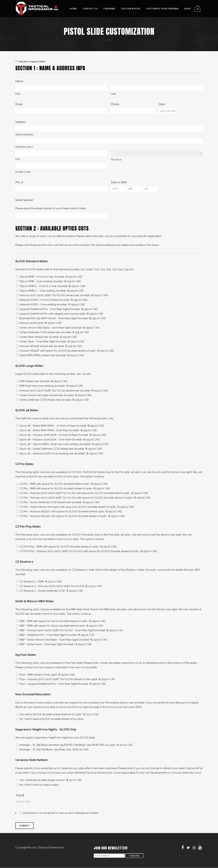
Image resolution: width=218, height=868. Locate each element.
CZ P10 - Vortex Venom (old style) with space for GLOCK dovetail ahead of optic (77, 507)
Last (113, 94)
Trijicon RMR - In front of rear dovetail (51, 277)
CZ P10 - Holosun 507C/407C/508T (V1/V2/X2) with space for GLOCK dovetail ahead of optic (85, 498)
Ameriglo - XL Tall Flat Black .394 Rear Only (54, 750)
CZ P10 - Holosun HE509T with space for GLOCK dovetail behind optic (71, 511)
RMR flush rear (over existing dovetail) (51, 386)
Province (116, 160)
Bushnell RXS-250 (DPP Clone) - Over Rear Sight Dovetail (63, 318)
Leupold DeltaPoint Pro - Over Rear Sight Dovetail (59, 309)
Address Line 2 (24, 147)
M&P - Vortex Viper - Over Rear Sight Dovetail (56, 644)
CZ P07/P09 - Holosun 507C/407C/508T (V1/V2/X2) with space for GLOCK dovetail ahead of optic (88, 551)
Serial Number (25, 200)
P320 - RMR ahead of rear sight (47, 675)
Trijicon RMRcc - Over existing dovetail (52, 291)
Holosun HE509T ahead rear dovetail (51, 346)
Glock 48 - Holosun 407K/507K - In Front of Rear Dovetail (63, 435)
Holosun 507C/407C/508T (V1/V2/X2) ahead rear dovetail (64, 295)
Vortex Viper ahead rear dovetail (48, 337)
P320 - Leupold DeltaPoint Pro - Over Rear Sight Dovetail (63, 684)
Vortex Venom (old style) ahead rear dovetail (55, 395)
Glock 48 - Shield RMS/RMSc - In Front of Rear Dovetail (62, 426)
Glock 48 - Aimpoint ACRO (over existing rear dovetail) (61, 454)
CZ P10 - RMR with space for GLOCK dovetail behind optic (64, 484)
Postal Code (23, 172)
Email (19, 105)
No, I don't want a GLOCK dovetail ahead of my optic (52, 719)
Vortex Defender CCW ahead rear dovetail (54, 332)
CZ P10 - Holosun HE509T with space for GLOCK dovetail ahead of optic (72, 516)
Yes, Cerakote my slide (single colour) (51, 780)
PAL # (20, 183)
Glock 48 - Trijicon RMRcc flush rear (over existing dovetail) (64, 444)
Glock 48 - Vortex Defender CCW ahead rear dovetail (61, 449)
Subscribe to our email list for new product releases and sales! (61, 813)
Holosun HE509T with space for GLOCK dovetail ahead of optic (67, 351)
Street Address (24, 135)
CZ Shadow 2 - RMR (41, 582)
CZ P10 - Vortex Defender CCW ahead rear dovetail (59, 502)
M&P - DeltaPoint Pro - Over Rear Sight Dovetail (57, 635)
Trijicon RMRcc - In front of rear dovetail (52, 286)
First (18, 94)
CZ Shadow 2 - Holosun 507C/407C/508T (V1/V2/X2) (61, 586)
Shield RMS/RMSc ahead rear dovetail (52, 355)
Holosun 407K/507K (40, 323)
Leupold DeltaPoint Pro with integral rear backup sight (61, 314)
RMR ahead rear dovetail (43, 381)
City (18, 159)
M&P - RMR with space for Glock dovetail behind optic (61, 626)
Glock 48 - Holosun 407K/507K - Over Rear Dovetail (60, 440)
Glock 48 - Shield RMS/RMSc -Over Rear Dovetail (58, 430)
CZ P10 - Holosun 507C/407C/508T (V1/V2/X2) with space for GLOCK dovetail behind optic (84, 493)
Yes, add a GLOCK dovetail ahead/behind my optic (59, 714)
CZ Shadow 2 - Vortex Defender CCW (51, 591)
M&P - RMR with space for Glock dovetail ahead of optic (63, 621)
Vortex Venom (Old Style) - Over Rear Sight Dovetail (60, 328)
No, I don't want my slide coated (39, 785)
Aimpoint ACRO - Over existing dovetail (52, 305)
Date (162, 105)
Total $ (20, 795)
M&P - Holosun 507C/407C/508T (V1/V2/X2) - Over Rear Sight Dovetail (71, 630)
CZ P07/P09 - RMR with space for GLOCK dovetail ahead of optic (68, 547)
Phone (115, 105)
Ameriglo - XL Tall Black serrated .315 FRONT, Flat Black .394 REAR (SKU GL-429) (76, 745)
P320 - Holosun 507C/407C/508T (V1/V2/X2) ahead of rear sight (67, 679)
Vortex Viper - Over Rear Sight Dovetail (52, 342)
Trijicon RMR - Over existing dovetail (50, 281)
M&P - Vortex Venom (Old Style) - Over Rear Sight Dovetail (63, 640)
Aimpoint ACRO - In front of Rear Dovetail (53, 300)
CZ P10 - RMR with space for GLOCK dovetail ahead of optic (65, 488)
